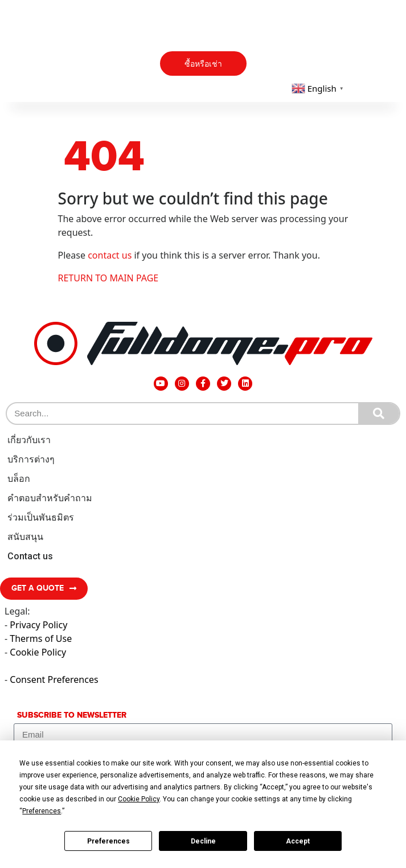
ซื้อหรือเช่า (203, 64)
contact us (110, 255)
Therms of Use (41, 638)
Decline (203, 841)
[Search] (379, 413)
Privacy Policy (38, 625)
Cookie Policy (38, 652)
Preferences (108, 841)
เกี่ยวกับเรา (29, 440)
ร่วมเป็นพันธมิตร (41, 517)
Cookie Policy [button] (139, 799)
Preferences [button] (42, 811)
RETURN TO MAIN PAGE (108, 278)
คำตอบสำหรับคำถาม (50, 498)
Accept (298, 841)
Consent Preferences (54, 679)
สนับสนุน (25, 537)
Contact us (30, 556)
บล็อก (19, 479)
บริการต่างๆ (31, 459)
